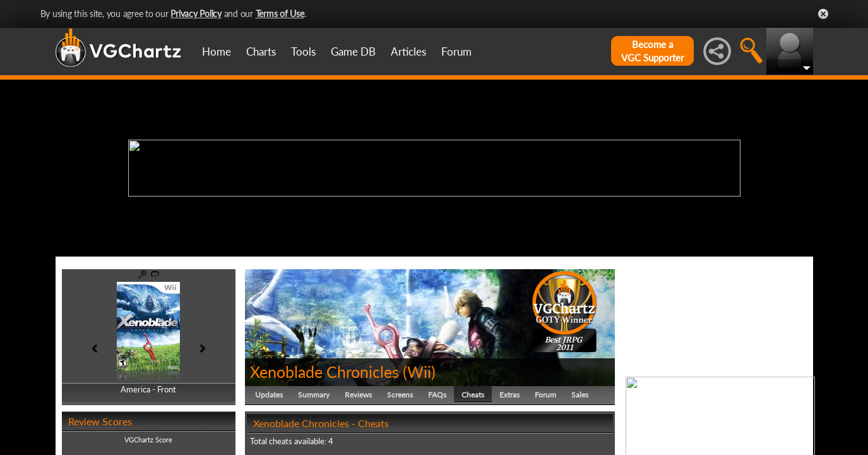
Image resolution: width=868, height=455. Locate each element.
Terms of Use (280, 14)
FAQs (437, 395)
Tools (303, 52)
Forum (456, 52)
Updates (269, 395)
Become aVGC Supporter (652, 51)
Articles (408, 52)
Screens (400, 395)
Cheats (473, 395)
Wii (419, 372)
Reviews (358, 395)
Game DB (353, 52)
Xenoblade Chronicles (324, 372)
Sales (580, 395)
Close (823, 14)
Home (217, 52)
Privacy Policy (196, 14)
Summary (314, 395)
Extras (509, 395)
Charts (261, 52)
